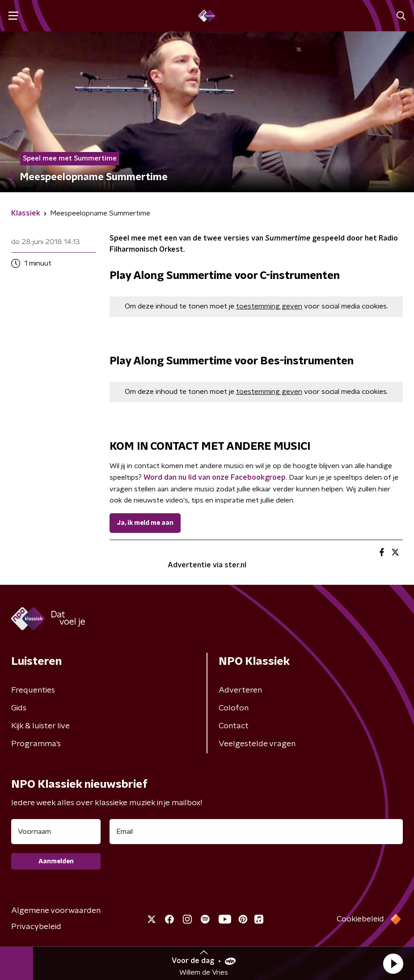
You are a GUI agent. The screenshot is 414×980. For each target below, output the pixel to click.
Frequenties (33, 690)
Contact (234, 726)
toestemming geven (269, 306)
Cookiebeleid (360, 919)
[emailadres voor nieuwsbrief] (256, 832)
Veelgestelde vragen (257, 744)
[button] (393, 963)
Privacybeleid (36, 927)
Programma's (36, 744)
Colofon (234, 708)
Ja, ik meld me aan (145, 523)
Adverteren (240, 690)
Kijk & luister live (40, 726)
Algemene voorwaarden (56, 911)
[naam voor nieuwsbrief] (56, 832)
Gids (19, 708)
